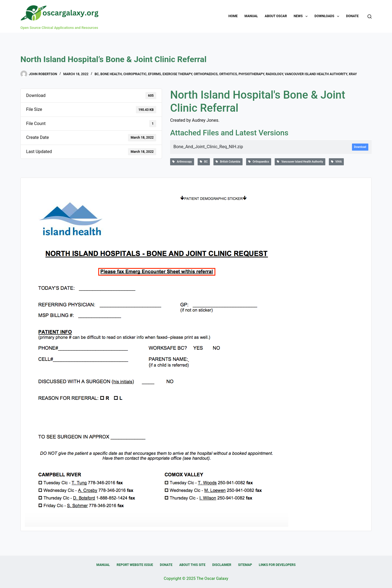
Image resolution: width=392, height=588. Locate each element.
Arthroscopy (182, 162)
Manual (251, 16)
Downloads (328, 16)
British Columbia (228, 162)
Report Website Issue (135, 565)
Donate (352, 16)
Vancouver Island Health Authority (316, 74)
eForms (154, 74)
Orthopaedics (206, 74)
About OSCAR (276, 16)
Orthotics (228, 74)
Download (360, 147)
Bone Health (111, 74)
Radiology (274, 74)
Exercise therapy (177, 74)
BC (97, 74)
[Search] (370, 16)
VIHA (336, 162)
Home (233, 16)
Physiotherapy (251, 74)
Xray (353, 74)
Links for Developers (277, 565)
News (302, 16)
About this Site (192, 565)
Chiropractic (135, 74)
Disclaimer (222, 565)
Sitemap (245, 565)
